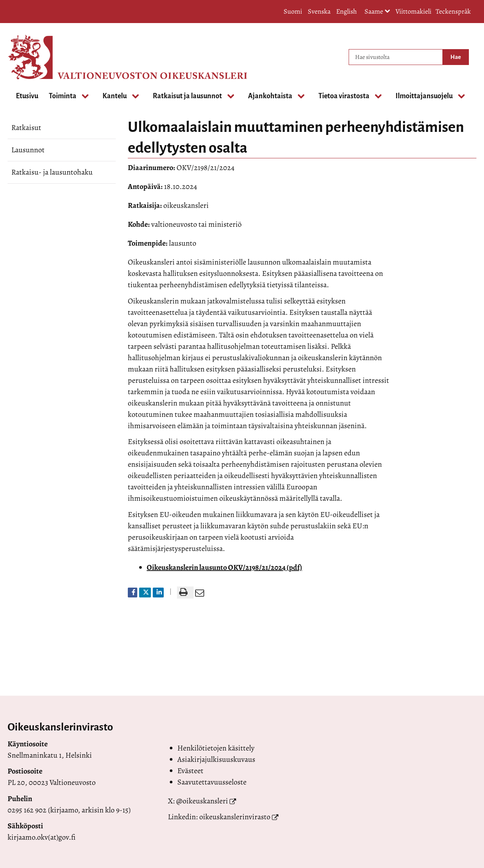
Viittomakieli (413, 11)
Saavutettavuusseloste (212, 782)
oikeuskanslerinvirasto (235, 817)
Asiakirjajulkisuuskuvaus (216, 759)
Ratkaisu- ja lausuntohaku (52, 172)
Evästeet (190, 771)
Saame (377, 12)
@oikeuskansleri (202, 801)
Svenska (319, 11)
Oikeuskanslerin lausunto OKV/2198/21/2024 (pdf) (224, 567)
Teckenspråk (453, 11)
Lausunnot (28, 150)
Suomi (293, 11)
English (347, 11)
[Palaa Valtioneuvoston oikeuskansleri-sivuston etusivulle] (38, 57)
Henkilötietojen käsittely (216, 748)
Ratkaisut (26, 128)
